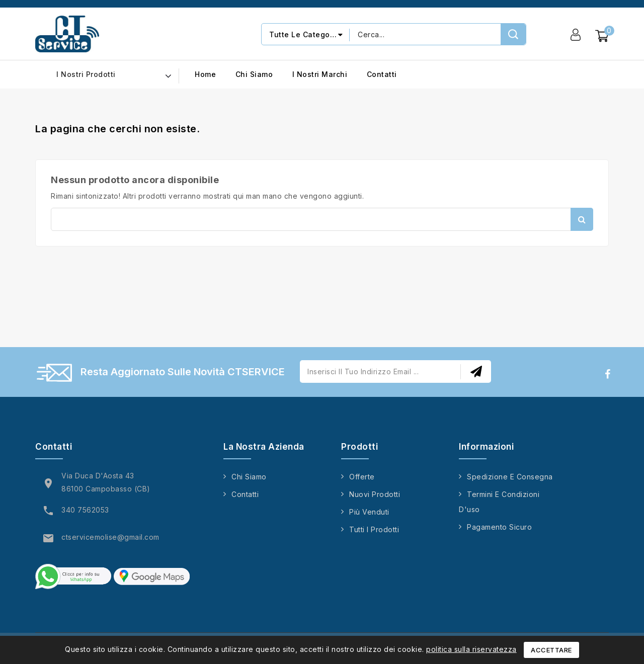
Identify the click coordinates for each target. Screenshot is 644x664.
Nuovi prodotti (375, 494)
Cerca (582, 219)
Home (205, 74)
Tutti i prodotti (374, 529)
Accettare (551, 650)
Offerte (362, 477)
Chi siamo (254, 74)
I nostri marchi (320, 74)
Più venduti (369, 512)
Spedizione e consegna (510, 477)
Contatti (382, 74)
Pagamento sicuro (499, 527)
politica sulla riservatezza (471, 649)
